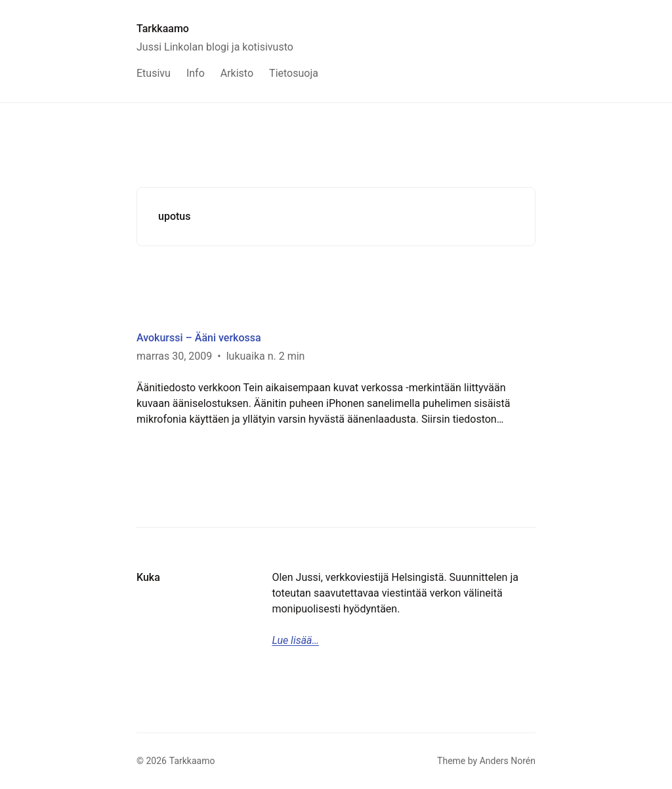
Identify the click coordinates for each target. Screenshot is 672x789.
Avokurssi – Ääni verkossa (199, 338)
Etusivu (154, 73)
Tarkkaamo (163, 29)
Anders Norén (508, 761)
